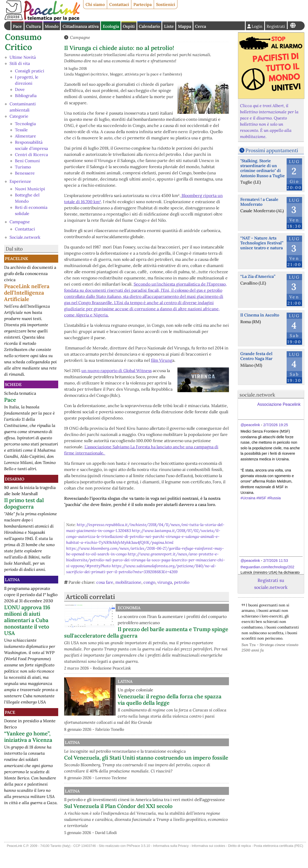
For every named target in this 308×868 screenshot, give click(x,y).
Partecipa (143, 4)
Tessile (21, 130)
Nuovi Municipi (30, 189)
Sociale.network (25, 237)
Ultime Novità (23, 57)
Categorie (19, 116)
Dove (20, 89)
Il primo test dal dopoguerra (24, 503)
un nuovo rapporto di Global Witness (117, 371)
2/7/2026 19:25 (276, 425)
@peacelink (250, 425)
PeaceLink (16, 259)
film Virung (162, 360)
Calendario (149, 26)
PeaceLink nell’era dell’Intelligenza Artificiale (27, 293)
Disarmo (15, 479)
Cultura (33, 26)
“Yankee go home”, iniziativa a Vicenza (28, 737)
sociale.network (257, 395)
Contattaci (119, 4)
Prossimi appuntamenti (272, 150)
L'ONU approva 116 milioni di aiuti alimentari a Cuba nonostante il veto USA (27, 620)
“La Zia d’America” (258, 276)
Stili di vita (20, 63)
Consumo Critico (23, 42)
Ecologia (111, 26)
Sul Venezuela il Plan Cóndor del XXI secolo (172, 825)
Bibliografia (26, 96)
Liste (169, 26)
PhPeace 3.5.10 (138, 864)
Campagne (20, 222)
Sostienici (166, 4)
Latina (12, 580)
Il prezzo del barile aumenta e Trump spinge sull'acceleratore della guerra (146, 632)
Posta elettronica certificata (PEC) (278, 864)
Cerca (200, 26)
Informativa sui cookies (208, 864)
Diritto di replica (239, 864)
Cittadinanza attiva (81, 26)
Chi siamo (95, 4)
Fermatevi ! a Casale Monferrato (259, 202)
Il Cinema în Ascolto (260, 315)
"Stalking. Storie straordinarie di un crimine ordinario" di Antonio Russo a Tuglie (263, 168)
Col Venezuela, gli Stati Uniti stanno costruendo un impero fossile (162, 767)
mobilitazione (128, 582)
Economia (129, 608)
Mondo (52, 26)
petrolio (182, 582)
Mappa (185, 26)
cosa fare (105, 582)
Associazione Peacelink (279, 404)
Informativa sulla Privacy (171, 864)
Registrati (276, 26)
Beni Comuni (27, 161)
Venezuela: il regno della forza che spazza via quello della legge (170, 700)
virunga (165, 582)
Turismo (23, 167)
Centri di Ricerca (31, 154)
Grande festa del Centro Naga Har (256, 356)
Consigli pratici (30, 71)
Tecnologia (25, 124)
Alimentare (25, 136)
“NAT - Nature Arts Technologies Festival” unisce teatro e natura (262, 243)
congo (149, 582)
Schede (13, 384)
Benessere (25, 173)
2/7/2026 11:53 (276, 561)
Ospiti (129, 26)
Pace (17, 26)
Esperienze (20, 181)
